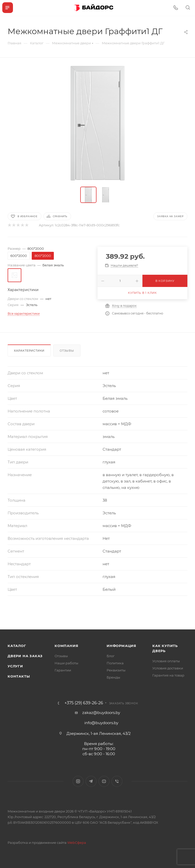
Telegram (91, 781)
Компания (66, 646)
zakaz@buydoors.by (101, 713)
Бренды (113, 677)
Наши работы (66, 663)
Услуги (15, 666)
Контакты (19, 676)
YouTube (104, 781)
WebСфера (77, 843)
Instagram (78, 781)
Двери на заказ (25, 656)
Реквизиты (116, 670)
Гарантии (63, 670)
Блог (111, 656)
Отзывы (67, 351)
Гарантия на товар (168, 675)
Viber (117, 781)
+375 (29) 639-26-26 (84, 703)
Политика (115, 663)
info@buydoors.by (101, 723)
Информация (121, 646)
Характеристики (29, 351)
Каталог (17, 646)
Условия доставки (168, 668)
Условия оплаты (166, 661)
